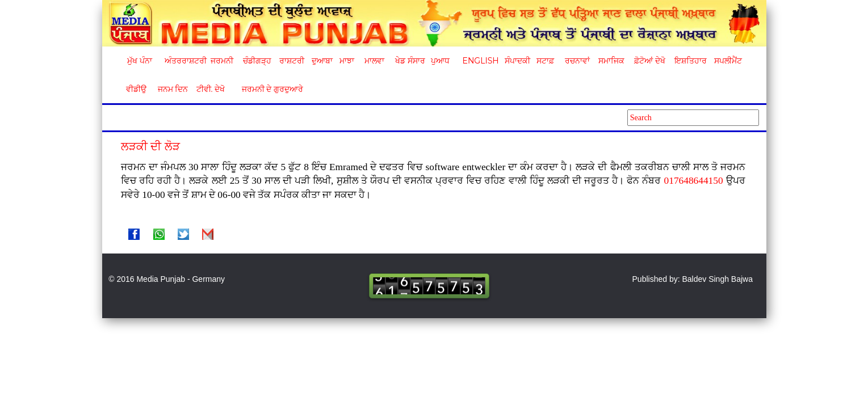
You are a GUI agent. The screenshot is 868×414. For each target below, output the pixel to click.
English (479, 61)
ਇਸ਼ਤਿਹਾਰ (690, 61)
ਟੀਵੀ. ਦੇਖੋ (210, 89)
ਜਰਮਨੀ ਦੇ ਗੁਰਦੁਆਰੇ (268, 89)
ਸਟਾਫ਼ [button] (545, 61)
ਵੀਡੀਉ (136, 89)
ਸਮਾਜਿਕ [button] (611, 61)
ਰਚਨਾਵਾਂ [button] (577, 61)
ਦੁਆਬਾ (322, 61)
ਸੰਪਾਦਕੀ (517, 61)
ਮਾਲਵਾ (374, 61)
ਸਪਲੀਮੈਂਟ (728, 61)
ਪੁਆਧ (440, 61)
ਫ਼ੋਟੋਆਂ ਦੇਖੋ (649, 61)
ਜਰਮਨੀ (222, 61)
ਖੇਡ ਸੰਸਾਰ (410, 61)
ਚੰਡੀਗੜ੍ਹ (257, 61)
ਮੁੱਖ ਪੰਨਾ (140, 61)
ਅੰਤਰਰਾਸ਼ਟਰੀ (184, 61)
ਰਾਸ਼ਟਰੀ (292, 61)
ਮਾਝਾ (347, 61)
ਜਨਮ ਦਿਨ (173, 89)
